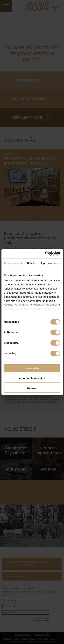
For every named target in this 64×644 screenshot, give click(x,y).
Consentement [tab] (13, 263)
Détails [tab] (31, 263)
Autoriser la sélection (32, 378)
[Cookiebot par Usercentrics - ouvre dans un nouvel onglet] (46, 254)
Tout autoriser (32, 368)
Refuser (32, 388)
